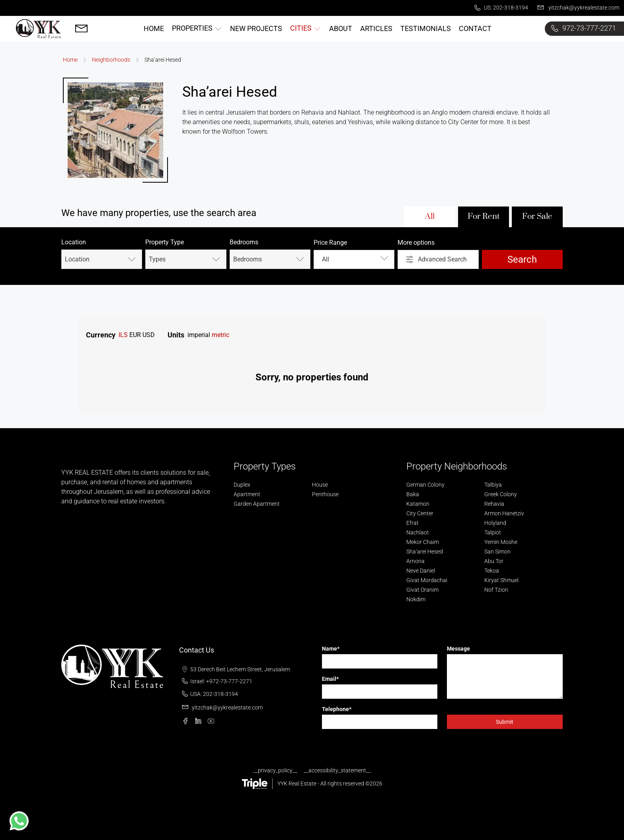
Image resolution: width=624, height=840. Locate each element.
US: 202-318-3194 (500, 8)
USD (149, 335)
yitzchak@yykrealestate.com (577, 8)
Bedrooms (244, 242)
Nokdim (416, 599)
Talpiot (493, 532)
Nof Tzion (496, 590)
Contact (475, 28)
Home (154, 28)
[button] (19, 821)
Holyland (495, 523)
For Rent (484, 216)
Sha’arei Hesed (425, 552)
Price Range (330, 243)
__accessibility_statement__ (337, 770)
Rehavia (494, 504)
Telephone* (337, 709)
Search (522, 259)
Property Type (165, 242)
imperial (199, 335)
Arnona (415, 561)
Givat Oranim (422, 590)
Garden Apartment (257, 504)
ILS (123, 335)
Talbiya (493, 485)
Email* (330, 679)
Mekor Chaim (423, 542)
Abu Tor (494, 561)
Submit (505, 722)
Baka (413, 494)
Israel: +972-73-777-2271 (216, 681)
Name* (331, 649)
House (320, 485)
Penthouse (325, 494)
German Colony (425, 485)
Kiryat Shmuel (501, 580)
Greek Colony (501, 494)
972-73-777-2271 (582, 29)
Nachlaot (418, 532)
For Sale (537, 216)
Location (74, 242)
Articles (376, 28)
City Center (420, 513)
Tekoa (492, 571)
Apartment (247, 494)
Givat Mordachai (427, 580)
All (430, 216)
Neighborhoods (111, 60)
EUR (135, 335)
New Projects (256, 28)
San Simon (497, 552)
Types (185, 259)
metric (220, 335)
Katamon (418, 504)
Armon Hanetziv (504, 513)
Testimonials (426, 28)
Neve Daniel (421, 571)
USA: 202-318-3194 (209, 694)
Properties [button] (197, 28)
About (341, 28)
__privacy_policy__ (275, 770)
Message (458, 649)
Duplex (242, 485)
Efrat (412, 523)
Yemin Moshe (501, 542)
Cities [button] (306, 28)
